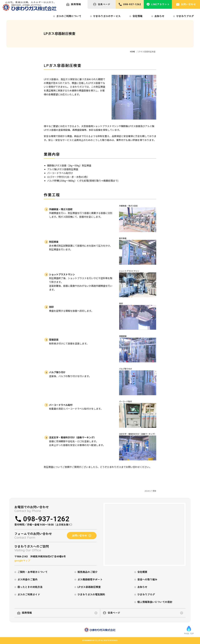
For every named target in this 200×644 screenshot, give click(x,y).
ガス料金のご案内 (27, 580)
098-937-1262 (130, 4)
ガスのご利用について (69, 16)
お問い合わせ (186, 4)
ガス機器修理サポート (90, 580)
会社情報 (137, 16)
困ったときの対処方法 (30, 587)
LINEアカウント (158, 4)
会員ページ (102, 4)
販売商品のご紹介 (87, 572)
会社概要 (142, 572)
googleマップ (22, 561)
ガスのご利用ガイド (29, 595)
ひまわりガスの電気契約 (91, 595)
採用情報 (73, 4)
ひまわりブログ (185, 16)
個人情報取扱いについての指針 (155, 602)
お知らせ (159, 16)
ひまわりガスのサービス (107, 16)
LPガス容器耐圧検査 (89, 587)
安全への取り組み (147, 580)
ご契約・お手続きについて (32, 572)
